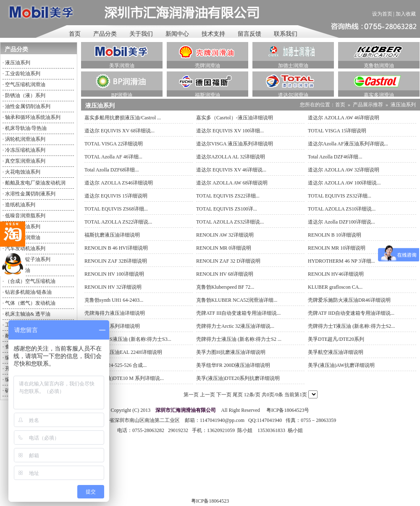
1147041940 (270, 420)
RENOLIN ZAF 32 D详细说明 (228, 261)
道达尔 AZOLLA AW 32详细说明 (344, 170)
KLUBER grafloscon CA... (335, 287)
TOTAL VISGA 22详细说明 (114, 144)
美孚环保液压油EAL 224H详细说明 (123, 352)
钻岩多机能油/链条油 (28, 292)
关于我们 (141, 34)
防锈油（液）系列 (25, 95)
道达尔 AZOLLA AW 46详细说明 (344, 118)
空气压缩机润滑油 (25, 84)
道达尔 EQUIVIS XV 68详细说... (119, 131)
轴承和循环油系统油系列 (33, 117)
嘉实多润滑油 (379, 95)
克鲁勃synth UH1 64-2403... (114, 300)
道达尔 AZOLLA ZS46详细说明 (119, 183)
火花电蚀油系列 (23, 172)
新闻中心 (177, 34)
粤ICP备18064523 (210, 501)
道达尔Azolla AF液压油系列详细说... (348, 144)
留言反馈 (249, 34)
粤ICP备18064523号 (287, 410)
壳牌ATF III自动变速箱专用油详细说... (238, 313)
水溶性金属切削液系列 (30, 194)
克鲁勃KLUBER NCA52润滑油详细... (237, 300)
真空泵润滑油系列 (25, 161)
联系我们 (286, 34)
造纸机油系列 (20, 205)
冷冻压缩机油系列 (25, 150)
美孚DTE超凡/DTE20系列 (336, 339)
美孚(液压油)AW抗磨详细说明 (341, 365)
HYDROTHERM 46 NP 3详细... (341, 261)
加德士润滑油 (293, 66)
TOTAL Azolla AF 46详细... (113, 157)
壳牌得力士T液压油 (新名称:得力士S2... (351, 326)
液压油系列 (18, 63)
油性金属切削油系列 (28, 106)
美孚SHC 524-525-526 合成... (115, 365)
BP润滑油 (122, 95)
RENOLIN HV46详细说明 (336, 274)
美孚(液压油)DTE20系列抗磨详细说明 (238, 378)
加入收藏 (406, 14)
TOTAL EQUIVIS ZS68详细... (116, 209)
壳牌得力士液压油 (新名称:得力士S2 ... (239, 339)
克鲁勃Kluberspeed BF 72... (225, 287)
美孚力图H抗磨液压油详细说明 (231, 352)
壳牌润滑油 (207, 66)
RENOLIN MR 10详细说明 (337, 248)
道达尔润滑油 (293, 95)
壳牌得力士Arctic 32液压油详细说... (235, 326)
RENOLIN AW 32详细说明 (225, 235)
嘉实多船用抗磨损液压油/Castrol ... (123, 118)
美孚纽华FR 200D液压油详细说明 (233, 365)
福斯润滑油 (207, 95)
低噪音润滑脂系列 (25, 216)
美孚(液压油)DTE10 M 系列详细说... (124, 378)
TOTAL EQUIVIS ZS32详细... (340, 196)
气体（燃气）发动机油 (30, 303)
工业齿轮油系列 (23, 74)
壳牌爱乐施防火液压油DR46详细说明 (349, 300)
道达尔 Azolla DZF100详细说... (341, 222)
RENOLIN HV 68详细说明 (225, 274)
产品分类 (105, 34)
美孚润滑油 (122, 66)
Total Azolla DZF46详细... (335, 157)
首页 (75, 34)
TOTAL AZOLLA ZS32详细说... (230, 222)
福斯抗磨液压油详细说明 (112, 235)
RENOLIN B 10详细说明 (335, 235)
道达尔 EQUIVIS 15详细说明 (116, 196)
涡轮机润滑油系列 (25, 139)
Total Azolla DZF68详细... (112, 170)
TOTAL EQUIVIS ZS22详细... (228, 196)
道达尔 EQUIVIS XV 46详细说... (231, 170)
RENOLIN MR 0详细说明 (224, 248)
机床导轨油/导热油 (26, 128)
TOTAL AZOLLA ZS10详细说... (342, 209)
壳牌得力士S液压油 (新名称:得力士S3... (128, 339)
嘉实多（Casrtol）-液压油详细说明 (235, 118)
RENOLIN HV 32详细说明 (113, 287)
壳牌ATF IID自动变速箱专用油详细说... (351, 313)
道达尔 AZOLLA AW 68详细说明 (232, 183)
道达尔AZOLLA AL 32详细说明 (231, 157)
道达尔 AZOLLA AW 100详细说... (344, 183)
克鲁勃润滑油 (379, 66)
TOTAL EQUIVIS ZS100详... (227, 209)
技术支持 (213, 34)
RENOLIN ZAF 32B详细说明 (116, 261)
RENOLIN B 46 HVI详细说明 (116, 248)
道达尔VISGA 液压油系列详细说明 (235, 144)
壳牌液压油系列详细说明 (112, 326)
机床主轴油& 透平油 (28, 314)
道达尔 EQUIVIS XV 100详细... (230, 131)
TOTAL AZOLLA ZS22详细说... (118, 222)
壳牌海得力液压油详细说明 (115, 313)
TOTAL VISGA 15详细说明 (337, 131)
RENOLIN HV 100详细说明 (114, 274)
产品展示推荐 (368, 105)
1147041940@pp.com (222, 420)
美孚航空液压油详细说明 (336, 352)
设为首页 (382, 14)
